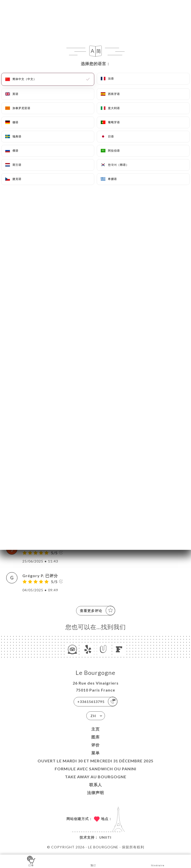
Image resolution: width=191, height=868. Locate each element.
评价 (95, 745)
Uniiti (105, 837)
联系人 (96, 785)
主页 (95, 729)
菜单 (95, 753)
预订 (93, 861)
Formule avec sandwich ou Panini (95, 769)
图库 (95, 737)
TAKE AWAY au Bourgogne (96, 777)
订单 (31, 861)
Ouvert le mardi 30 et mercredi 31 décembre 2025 (95, 761)
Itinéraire (158, 861)
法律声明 (95, 793)
